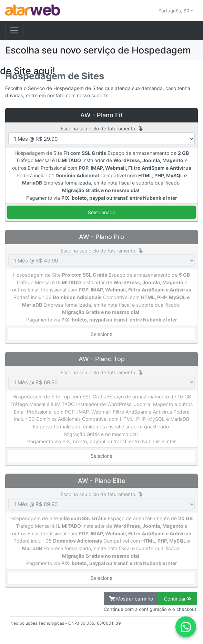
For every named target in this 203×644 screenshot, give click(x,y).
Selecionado (102, 212)
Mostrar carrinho (131, 599)
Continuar (178, 599)
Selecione (101, 334)
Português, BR (175, 11)
